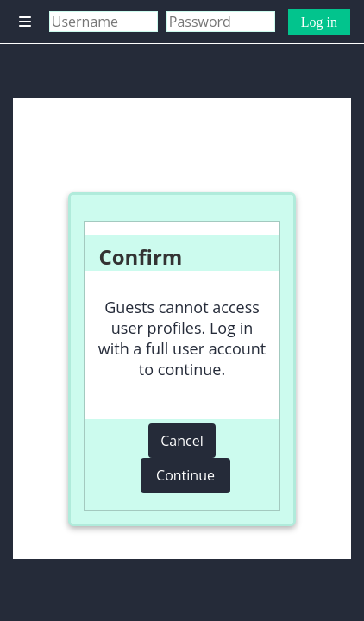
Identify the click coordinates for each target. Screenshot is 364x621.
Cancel (182, 441)
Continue (185, 475)
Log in (319, 22)
